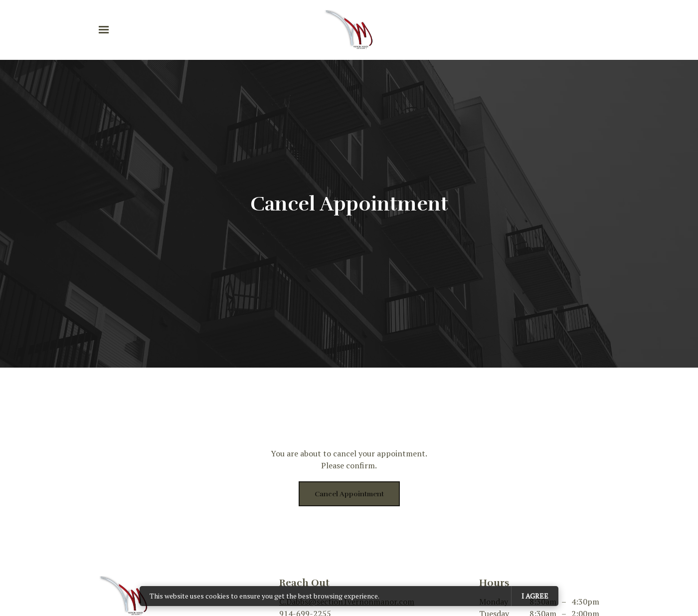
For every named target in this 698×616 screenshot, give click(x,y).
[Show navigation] (106, 30)
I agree (535, 596)
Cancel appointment (349, 494)
